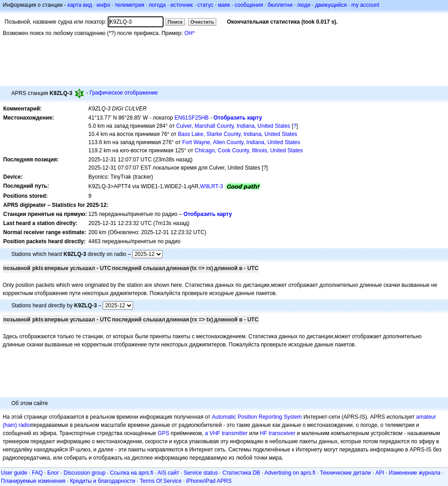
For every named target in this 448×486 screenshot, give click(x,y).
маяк (224, 5)
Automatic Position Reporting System (257, 417)
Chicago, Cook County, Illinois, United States (249, 150)
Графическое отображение (124, 93)
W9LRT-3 (211, 186)
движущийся (331, 5)
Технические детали (345, 473)
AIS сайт (169, 473)
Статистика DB (241, 473)
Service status (201, 473)
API (380, 473)
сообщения (249, 5)
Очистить (202, 22)
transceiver (282, 433)
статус (205, 5)
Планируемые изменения (33, 481)
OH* (190, 33)
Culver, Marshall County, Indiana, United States (233, 126)
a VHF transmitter (226, 433)
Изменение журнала (415, 473)
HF (264, 433)
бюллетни (280, 5)
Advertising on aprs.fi (290, 473)
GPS (163, 433)
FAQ (37, 473)
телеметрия (129, 5)
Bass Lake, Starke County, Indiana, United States (237, 134)
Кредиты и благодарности (103, 481)
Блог (53, 473)
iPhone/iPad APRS (209, 481)
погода (157, 5)
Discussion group (85, 473)
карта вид (80, 5)
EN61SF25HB (192, 118)
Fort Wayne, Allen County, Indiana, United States (241, 142)
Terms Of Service (161, 481)
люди (304, 5)
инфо (103, 5)
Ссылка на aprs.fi (132, 473)
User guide (14, 473)
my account (365, 5)
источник (182, 5)
